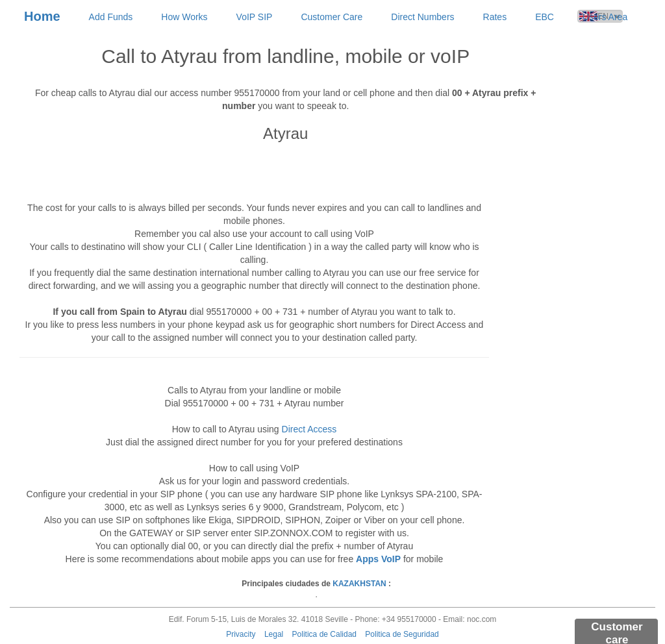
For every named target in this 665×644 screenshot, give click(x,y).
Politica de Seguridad (402, 634)
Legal (274, 634)
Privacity (241, 634)
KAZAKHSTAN (359, 584)
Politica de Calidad (324, 634)
